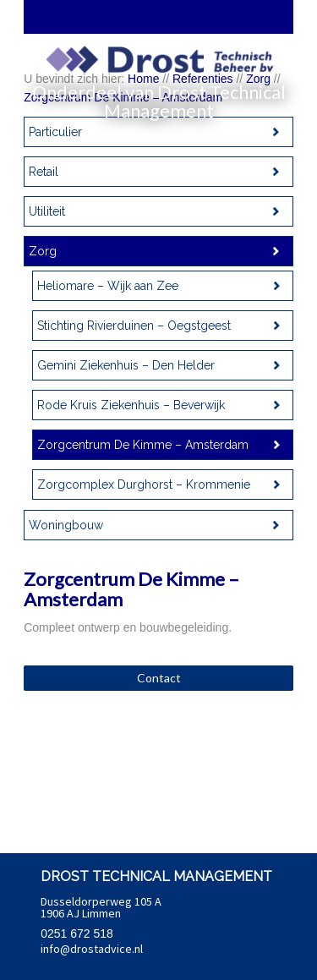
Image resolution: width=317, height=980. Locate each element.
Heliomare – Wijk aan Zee (108, 286)
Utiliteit (47, 211)
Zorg (43, 251)
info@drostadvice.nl (92, 949)
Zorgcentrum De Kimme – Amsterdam (143, 445)
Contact (159, 678)
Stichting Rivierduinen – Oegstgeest (134, 326)
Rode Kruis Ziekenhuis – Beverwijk (131, 405)
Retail (44, 172)
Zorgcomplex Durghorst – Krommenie (144, 485)
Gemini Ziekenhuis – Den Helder (126, 365)
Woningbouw (66, 525)
